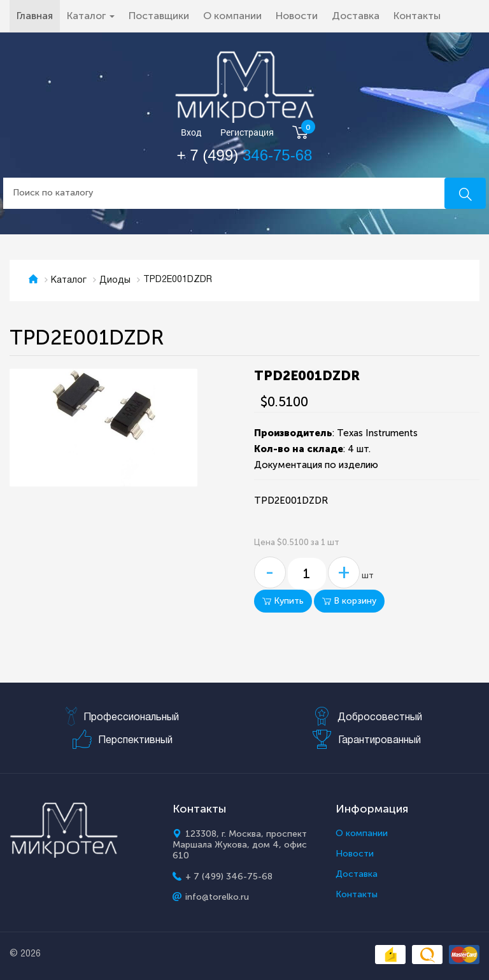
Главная (38, 15)
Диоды (115, 281)
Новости (297, 16)
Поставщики (159, 16)
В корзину (349, 601)
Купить (283, 601)
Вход (191, 133)
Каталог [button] (91, 16)
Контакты (417, 16)
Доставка (356, 16)
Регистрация (247, 133)
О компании (232, 16)
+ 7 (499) (245, 155)
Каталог (69, 281)
